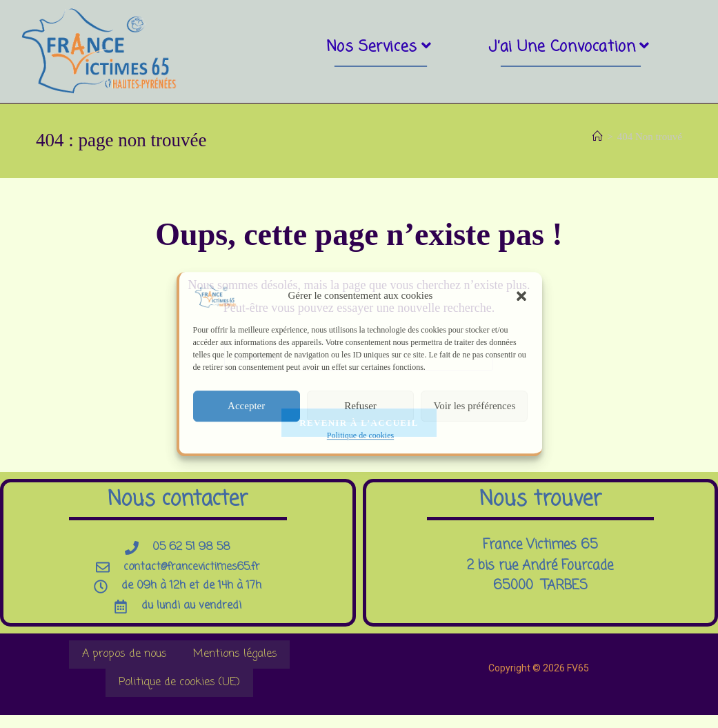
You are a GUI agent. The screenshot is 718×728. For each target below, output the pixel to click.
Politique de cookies (360, 435)
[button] (521, 296)
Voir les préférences (474, 406)
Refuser (360, 406)
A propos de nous (127, 662)
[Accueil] (598, 137)
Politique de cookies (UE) (179, 694)
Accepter (246, 406)
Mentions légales (232, 662)
